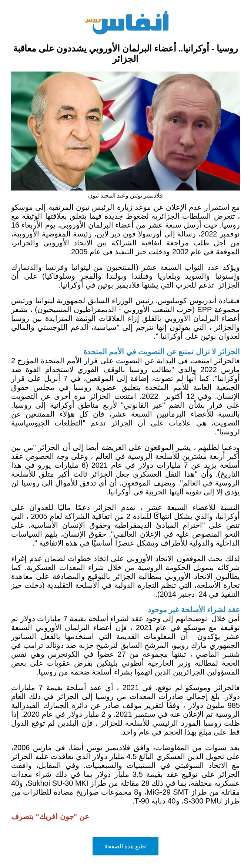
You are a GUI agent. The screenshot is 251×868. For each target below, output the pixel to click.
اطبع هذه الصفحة (125, 846)
